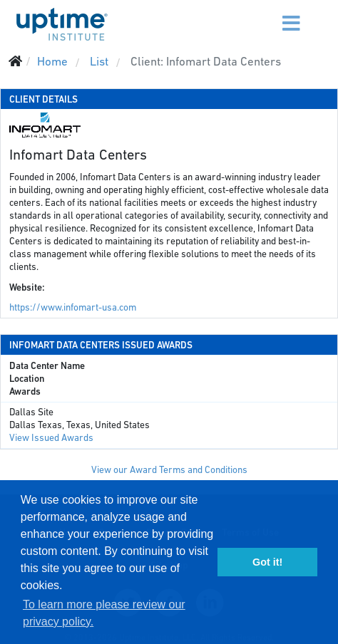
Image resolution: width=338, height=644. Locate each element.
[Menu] (265, 14)
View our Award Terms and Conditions (169, 470)
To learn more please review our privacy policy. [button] (104, 613)
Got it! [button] (267, 562)
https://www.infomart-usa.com (73, 307)
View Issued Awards (51, 438)
